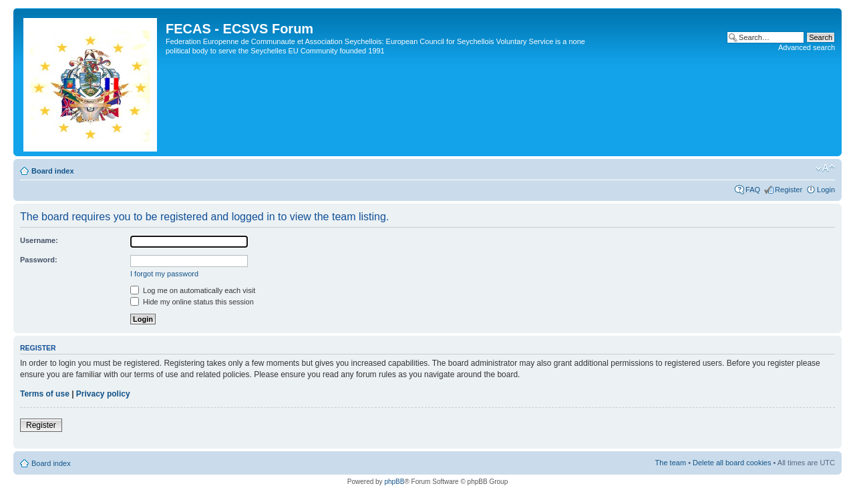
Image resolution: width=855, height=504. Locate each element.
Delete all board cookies (732, 463)
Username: (39, 240)
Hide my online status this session (192, 302)
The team (671, 463)
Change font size (825, 168)
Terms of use (45, 394)
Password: (39, 260)
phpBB (394, 482)
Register (789, 190)
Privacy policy (103, 394)
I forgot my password (164, 274)
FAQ (753, 190)
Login (826, 190)
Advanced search (807, 47)
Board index (53, 171)
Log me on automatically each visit (193, 290)
